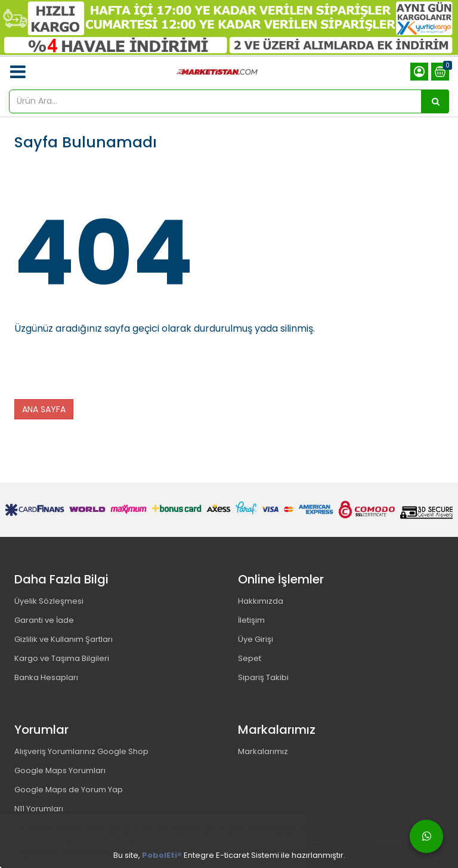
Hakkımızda (261, 601)
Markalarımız (263, 751)
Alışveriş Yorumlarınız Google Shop (81, 751)
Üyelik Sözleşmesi (49, 601)
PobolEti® (162, 855)
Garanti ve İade (44, 620)
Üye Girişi (256, 639)
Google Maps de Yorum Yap (69, 790)
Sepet (250, 658)
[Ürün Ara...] (435, 101)
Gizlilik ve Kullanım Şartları (64, 639)
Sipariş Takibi (263, 677)
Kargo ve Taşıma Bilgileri (62, 658)
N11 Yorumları (39, 809)
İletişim (251, 620)
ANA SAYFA (44, 409)
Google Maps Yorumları (60, 770)
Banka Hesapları (46, 677)
